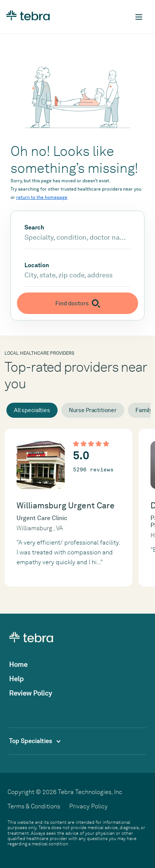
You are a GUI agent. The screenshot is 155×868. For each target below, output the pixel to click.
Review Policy (30, 693)
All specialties (32, 410)
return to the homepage (42, 197)
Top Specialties (35, 741)
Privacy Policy (88, 806)
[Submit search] (77, 303)
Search (34, 228)
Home (18, 664)
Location (37, 265)
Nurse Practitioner (93, 410)
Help (16, 679)
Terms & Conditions (34, 806)
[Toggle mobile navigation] (139, 17)
